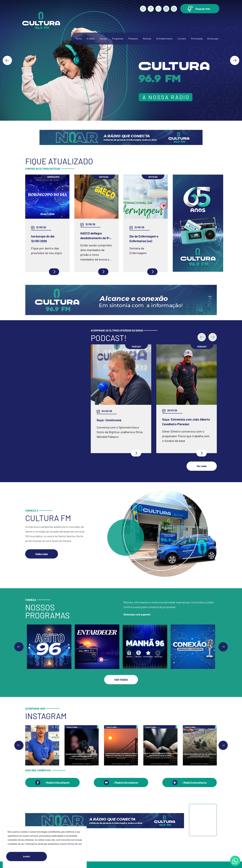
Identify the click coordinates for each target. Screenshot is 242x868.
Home (79, 39)
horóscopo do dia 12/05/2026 (43, 239)
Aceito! (35, 857)
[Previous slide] (19, 611)
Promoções (197, 39)
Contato (182, 39)
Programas (118, 39)
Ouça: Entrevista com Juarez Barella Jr (116, 386)
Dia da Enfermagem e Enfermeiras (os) (144, 239)
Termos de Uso (75, 844)
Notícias (147, 39)
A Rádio (91, 39)
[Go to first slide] (223, 611)
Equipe (103, 39)
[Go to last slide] (7, 60)
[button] (200, 9)
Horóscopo (213, 39)
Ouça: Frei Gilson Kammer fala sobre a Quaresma (183, 355)
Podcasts (133, 39)
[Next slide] (235, 60)
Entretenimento (164, 39)
